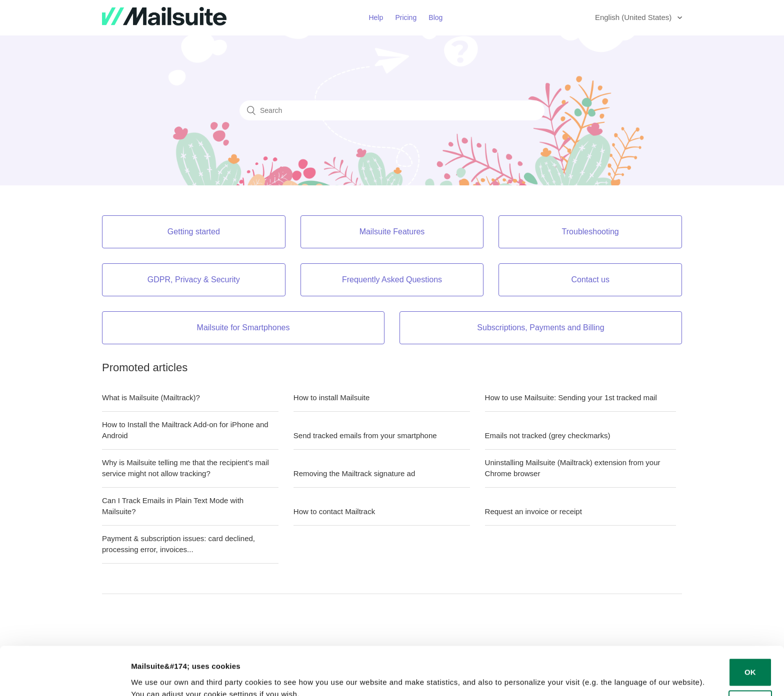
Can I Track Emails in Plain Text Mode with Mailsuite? (173, 506)
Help (376, 17)
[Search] (392, 110)
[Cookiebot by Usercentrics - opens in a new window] (65, 677)
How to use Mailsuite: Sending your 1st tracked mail (571, 397)
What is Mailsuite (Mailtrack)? (151, 397)
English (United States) (634, 17)
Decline (750, 659)
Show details (154, 676)
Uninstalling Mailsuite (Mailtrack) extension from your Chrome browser (573, 468)
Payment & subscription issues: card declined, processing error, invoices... (178, 544)
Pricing (406, 17)
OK (750, 627)
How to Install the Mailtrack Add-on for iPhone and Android (185, 430)
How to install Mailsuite (332, 397)
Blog (435, 17)
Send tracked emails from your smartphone (365, 435)
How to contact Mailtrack (334, 511)
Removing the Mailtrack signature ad (354, 473)
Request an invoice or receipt (533, 511)
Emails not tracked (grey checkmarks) (548, 435)
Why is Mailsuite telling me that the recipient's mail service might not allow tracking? (185, 468)
